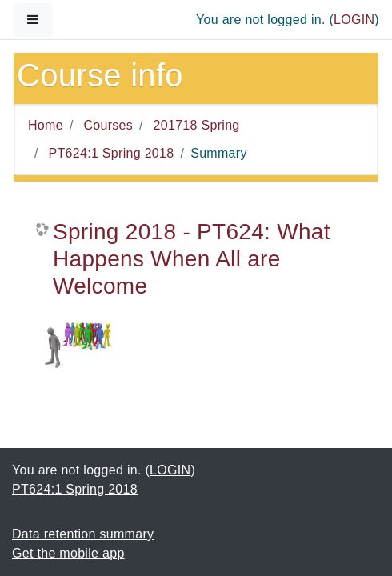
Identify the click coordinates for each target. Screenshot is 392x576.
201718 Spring (197, 125)
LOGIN (354, 20)
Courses (108, 125)
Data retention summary (83, 534)
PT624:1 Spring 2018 (112, 153)
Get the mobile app (68, 553)
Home (46, 125)
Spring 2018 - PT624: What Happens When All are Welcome (192, 258)
